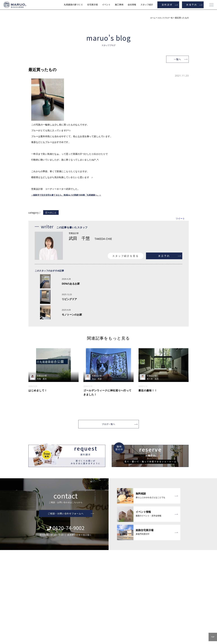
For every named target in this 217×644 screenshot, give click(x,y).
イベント (106, 5)
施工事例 (119, 5)
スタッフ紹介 (147, 5)
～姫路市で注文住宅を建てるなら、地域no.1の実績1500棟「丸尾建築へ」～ (71, 195)
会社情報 (132, 5)
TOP (213, 637)
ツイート (180, 218)
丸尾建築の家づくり (73, 5)
